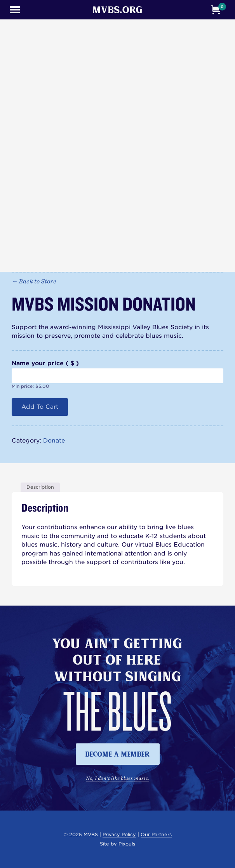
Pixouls (127, 844)
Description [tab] (40, 487)
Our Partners (156, 834)
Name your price (45, 364)
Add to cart (40, 407)
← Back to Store (34, 281)
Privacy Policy (119, 834)
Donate (54, 441)
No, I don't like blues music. (117, 778)
